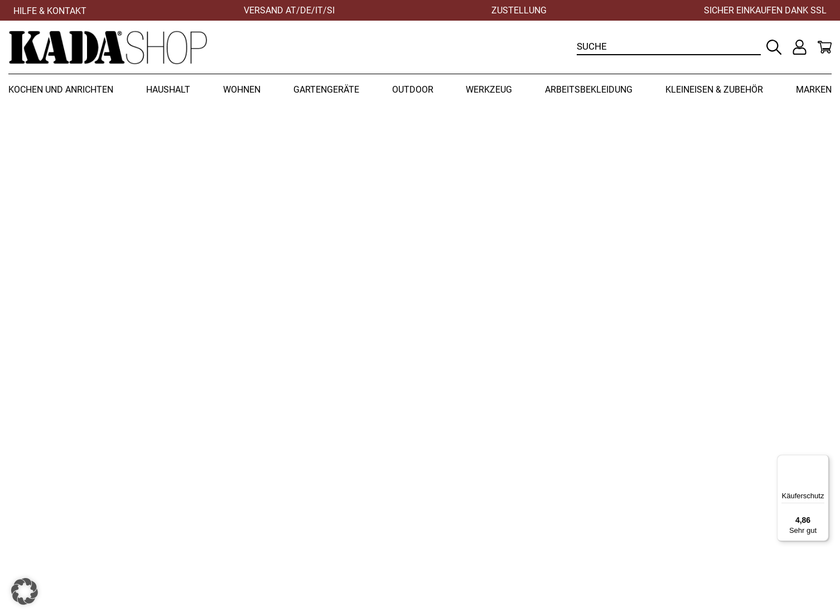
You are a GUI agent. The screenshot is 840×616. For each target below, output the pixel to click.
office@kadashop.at (261, 545)
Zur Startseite (626, 355)
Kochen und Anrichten (61, 90)
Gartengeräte (326, 90)
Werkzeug (489, 90)
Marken (814, 90)
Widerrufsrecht (458, 509)
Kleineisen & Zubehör (714, 90)
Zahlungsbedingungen (475, 533)
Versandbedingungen (473, 521)
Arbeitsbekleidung (589, 90)
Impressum (660, 533)
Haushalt (168, 90)
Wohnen (242, 90)
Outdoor (413, 90)
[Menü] (822, 461)
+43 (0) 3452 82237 (331, 521)
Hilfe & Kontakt (50, 11)
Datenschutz (662, 521)
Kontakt (651, 509)
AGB (435, 545)
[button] (25, 591)
